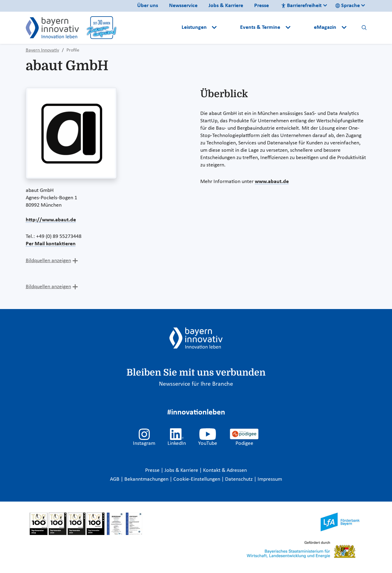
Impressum (270, 479)
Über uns (148, 6)
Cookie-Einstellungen (197, 479)
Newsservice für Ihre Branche (196, 384)
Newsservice (183, 6)
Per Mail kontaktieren (51, 244)
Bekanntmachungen (147, 479)
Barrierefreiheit (301, 6)
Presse (262, 6)
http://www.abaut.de (51, 220)
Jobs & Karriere (226, 6)
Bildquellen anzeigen (48, 261)
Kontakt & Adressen (225, 470)
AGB (115, 479)
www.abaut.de (272, 182)
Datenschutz (239, 479)
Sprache (348, 6)
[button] (229, 28)
